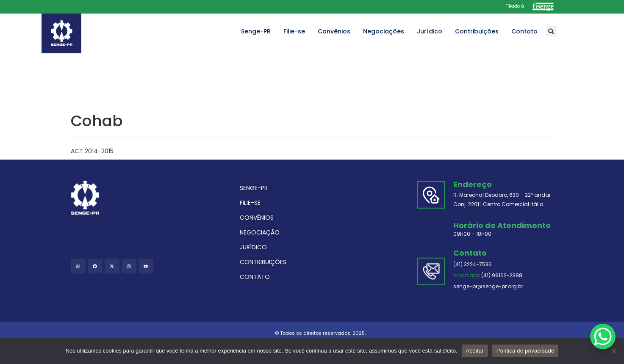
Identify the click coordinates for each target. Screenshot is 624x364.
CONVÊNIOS (257, 218)
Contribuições (477, 31)
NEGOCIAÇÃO (260, 232)
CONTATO (255, 277)
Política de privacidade (526, 351)
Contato (524, 31)
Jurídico (430, 31)
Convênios (334, 31)
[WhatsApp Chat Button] (603, 336)
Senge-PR (256, 31)
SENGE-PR (254, 188)
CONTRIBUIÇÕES (263, 262)
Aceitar (475, 351)
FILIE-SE (250, 203)
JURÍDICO (253, 247)
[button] (551, 31)
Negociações (384, 31)
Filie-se (294, 31)
